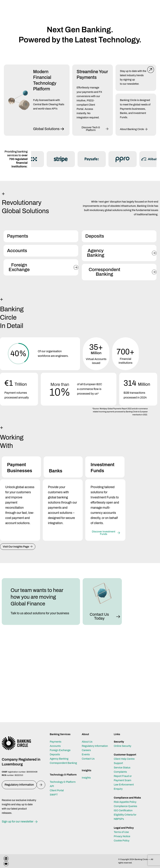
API (52, 786)
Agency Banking (59, 759)
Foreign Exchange (60, 750)
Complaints (120, 772)
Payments (56, 742)
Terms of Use (121, 832)
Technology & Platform (63, 782)
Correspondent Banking (63, 763)
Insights (86, 778)
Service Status (122, 768)
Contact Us (88, 759)
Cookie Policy (122, 841)
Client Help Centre (124, 759)
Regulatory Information (95, 746)
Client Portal (57, 790)
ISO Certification (123, 810)
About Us (87, 742)
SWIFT (54, 795)
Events (86, 754)
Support (118, 763)
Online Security (122, 746)
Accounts (55, 746)
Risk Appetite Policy (125, 802)
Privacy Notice (122, 836)
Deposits (55, 754)
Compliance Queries (125, 806)
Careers (86, 750)
